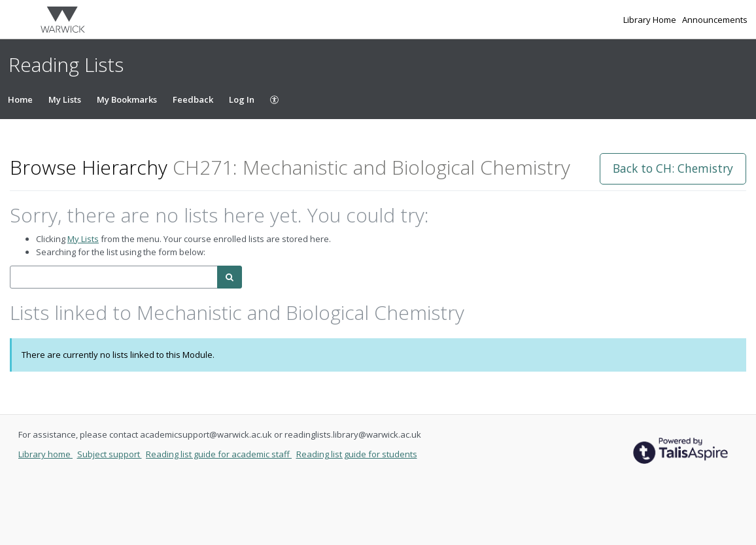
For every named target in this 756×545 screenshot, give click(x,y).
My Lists (65, 99)
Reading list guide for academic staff (219, 454)
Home (20, 99)
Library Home (651, 20)
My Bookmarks (127, 99)
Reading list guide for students (357, 454)
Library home (45, 454)
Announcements (715, 20)
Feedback (193, 99)
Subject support (110, 454)
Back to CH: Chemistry (673, 168)
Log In (242, 99)
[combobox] (114, 277)
